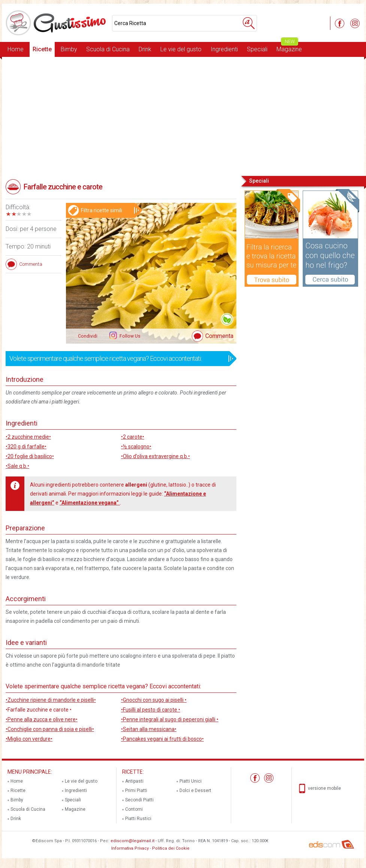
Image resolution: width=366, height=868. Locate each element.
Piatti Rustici (138, 819)
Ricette (42, 49)
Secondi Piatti (139, 800)
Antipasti (134, 781)
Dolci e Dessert (195, 791)
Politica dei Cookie (171, 848)
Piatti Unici (190, 781)
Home (16, 49)
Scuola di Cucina (108, 49)
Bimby (69, 49)
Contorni (134, 809)
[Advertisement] (183, 116)
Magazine (289, 47)
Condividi (88, 336)
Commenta (219, 336)
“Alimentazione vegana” (90, 503)
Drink (145, 49)
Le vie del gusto (181, 49)
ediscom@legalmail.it (132, 841)
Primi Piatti (136, 791)
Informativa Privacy (130, 848)
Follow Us (129, 336)
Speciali (257, 49)
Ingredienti (224, 49)
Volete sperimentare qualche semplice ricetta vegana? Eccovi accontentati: (119, 359)
